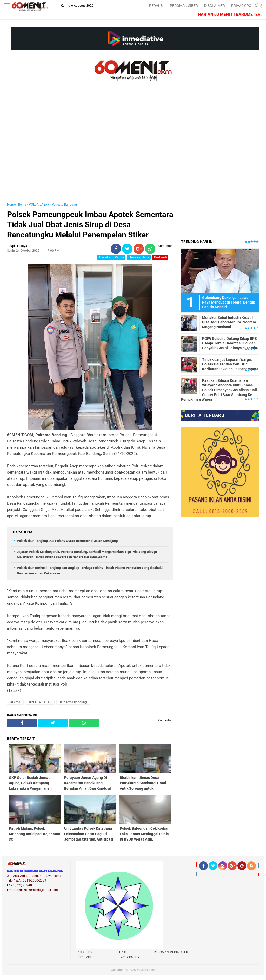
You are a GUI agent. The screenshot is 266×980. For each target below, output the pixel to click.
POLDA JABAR (39, 205)
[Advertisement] (90, 147)
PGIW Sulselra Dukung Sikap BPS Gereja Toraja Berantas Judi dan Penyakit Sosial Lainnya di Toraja (230, 343)
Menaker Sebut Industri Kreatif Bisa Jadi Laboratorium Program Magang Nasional (229, 322)
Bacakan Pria (139, 257)
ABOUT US (85, 952)
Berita (22, 205)
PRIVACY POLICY (245, 6)
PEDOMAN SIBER (184, 6)
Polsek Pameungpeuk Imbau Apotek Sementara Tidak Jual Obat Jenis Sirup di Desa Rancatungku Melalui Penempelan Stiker (90, 225)
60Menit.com (146, 970)
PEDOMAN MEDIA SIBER (171, 952)
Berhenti (160, 257)
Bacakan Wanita (111, 257)
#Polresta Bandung (73, 702)
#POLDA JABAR (40, 702)
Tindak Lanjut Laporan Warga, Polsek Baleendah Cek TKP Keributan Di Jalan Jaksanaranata (230, 364)
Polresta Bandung (64, 205)
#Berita (15, 702)
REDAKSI (156, 6)
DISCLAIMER (215, 6)
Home (11, 205)
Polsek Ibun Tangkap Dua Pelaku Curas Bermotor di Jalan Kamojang (67, 541)
